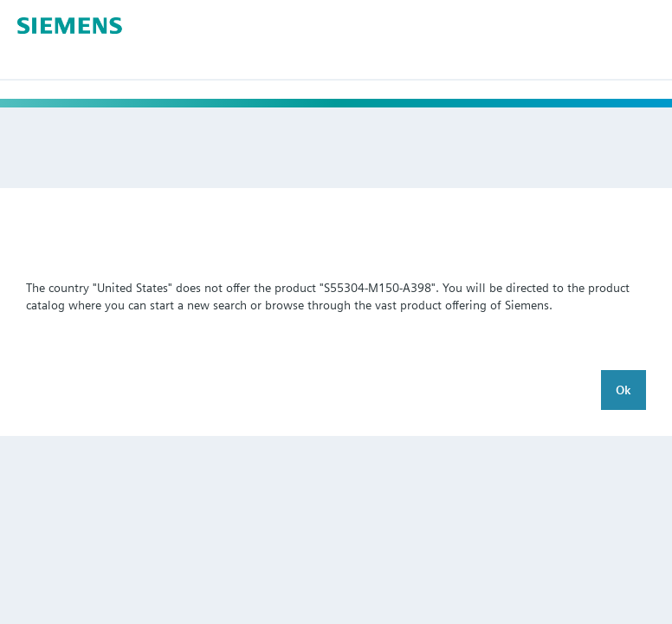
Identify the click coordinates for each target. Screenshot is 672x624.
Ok (624, 390)
